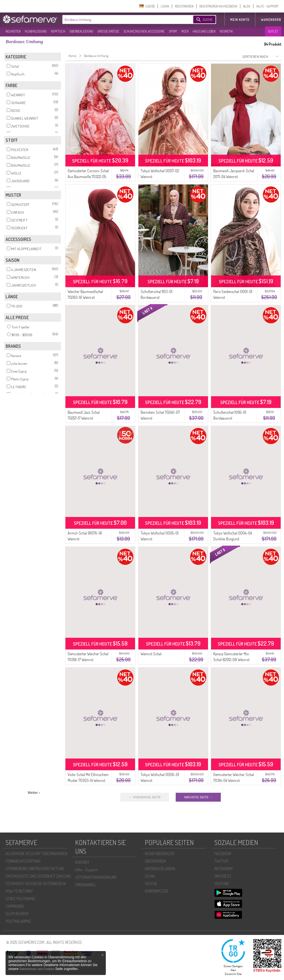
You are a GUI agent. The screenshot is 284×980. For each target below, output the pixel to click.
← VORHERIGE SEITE (145, 797)
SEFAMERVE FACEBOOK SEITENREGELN (36, 884)
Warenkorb (271, 20)
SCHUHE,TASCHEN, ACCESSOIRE (144, 31)
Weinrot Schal (151, 654)
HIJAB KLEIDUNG (36, 31)
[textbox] (123, 19)
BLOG (247, 6)
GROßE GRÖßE (108, 31)
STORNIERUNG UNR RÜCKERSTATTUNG (35, 869)
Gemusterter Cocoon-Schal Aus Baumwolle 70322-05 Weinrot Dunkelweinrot (88, 177)
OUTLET (273, 31)
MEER (185, 31)
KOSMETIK (226, 31)
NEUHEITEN (13, 31)
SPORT (173, 31)
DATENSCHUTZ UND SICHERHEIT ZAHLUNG (38, 876)
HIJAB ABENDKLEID (160, 854)
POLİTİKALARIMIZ (18, 921)
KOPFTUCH (58, 31)
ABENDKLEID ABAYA (160, 869)
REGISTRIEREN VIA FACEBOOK (218, 6)
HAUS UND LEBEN (204, 31)
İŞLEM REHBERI (17, 914)
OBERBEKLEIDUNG (81, 31)
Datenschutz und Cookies (37, 969)
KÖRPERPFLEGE (157, 891)
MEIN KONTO (240, 20)
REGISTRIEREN (184, 6)
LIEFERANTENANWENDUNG (96, 877)
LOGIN (165, 6)
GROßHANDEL (86, 885)
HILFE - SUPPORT (267, 6)
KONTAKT (82, 862)
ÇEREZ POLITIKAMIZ (20, 899)
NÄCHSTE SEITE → (198, 797)
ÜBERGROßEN (155, 861)
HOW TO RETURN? (19, 891)
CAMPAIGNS (15, 906)
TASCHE (151, 884)
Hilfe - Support (86, 870)
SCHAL (150, 876)
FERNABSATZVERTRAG (23, 861)
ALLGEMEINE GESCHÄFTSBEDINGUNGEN (36, 854)
